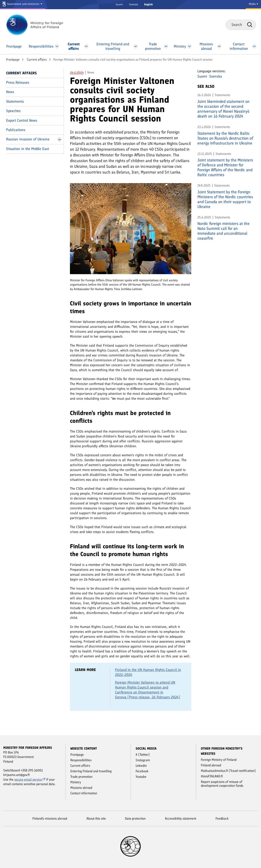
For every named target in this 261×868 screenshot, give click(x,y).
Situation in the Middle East (28, 149)
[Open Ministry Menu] (189, 46)
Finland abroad (211, 765)
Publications (16, 130)
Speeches (13, 111)
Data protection (135, 818)
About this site (96, 818)
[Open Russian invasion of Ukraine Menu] (60, 139)
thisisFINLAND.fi (212, 776)
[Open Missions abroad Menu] (219, 46)
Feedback (222, 818)
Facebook (142, 771)
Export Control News (22, 120)
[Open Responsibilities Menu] (57, 46)
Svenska (134, 4)
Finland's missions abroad (50, 818)
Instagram (143, 760)
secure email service (30, 780)
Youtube (141, 777)
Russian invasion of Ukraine (28, 139)
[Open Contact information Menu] (254, 46)
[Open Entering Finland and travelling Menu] (136, 46)
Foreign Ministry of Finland (219, 760)
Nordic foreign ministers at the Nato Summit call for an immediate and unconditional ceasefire (223, 231)
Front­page (13, 60)
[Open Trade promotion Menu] (166, 46)
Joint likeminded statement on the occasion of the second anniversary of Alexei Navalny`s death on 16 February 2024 (223, 109)
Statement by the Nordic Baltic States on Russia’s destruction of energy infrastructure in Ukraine (225, 138)
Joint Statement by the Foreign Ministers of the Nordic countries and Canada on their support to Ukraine (225, 199)
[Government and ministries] (23, 5)
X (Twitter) (143, 755)
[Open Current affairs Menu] (86, 46)
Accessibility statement (181, 818)
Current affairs (36, 60)
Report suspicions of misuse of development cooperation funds (222, 784)
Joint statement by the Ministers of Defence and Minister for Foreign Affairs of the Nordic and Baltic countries (225, 167)
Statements (15, 101)
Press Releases (18, 82)
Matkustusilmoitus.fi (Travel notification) (228, 771)
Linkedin (141, 766)
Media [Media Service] (253, 4)
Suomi (119, 4)
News (10, 92)
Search (250, 24)
